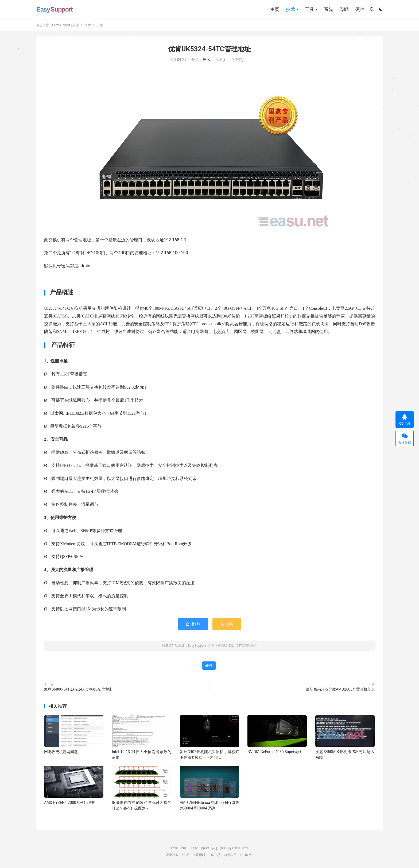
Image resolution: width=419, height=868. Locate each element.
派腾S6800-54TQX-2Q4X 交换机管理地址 (78, 689)
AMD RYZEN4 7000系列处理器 (69, 803)
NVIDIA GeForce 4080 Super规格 (275, 752)
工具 (309, 9)
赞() (237, 60)
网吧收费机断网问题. (61, 752)
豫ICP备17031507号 (235, 848)
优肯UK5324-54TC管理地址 (210, 49)
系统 (328, 9)
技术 (290, 9)
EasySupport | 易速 (55, 9)
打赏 (227, 624)
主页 (275, 9)
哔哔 (344, 9)
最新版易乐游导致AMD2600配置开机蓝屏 (340, 689)
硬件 (360, 9)
